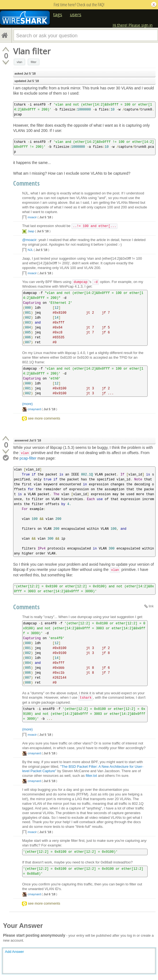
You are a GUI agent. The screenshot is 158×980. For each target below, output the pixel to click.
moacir (32, 217)
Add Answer (14, 952)
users (76, 15)
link (151, 606)
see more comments (44, 418)
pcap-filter (28, 458)
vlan (19, 62)
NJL (30, 250)
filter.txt (91, 776)
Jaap (31, 231)
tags (58, 15)
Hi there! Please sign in (133, 25)
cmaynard (34, 409)
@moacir (29, 240)
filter (34, 62)
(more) (27, 404)
